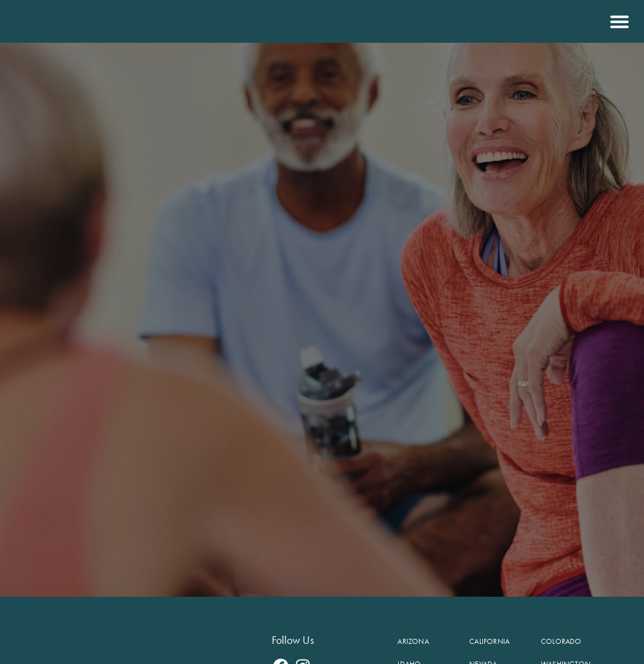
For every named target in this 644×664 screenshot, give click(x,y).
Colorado (561, 641)
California (489, 641)
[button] (618, 21)
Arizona (413, 641)
